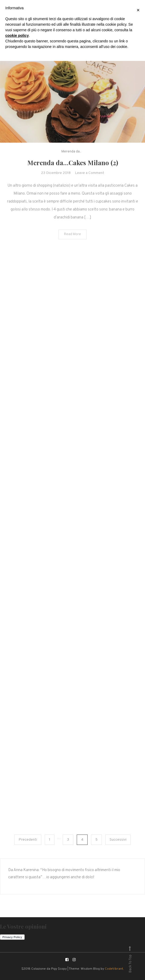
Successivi (118, 840)
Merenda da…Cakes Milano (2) (73, 164)
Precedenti (28, 840)
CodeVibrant (114, 969)
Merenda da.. (71, 154)
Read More (72, 236)
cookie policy (17, 36)
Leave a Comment (90, 175)
